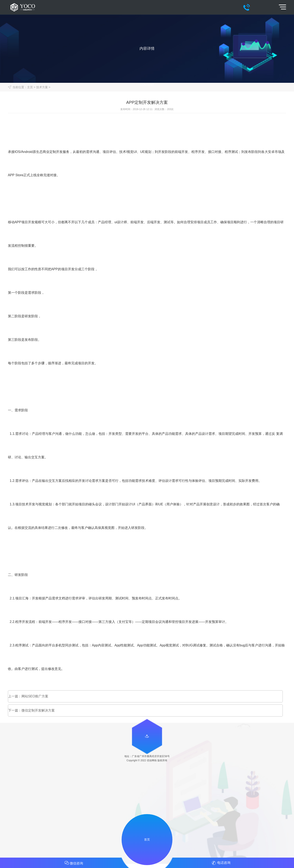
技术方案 (42, 87)
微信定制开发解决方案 (38, 710)
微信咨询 (74, 863)
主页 (30, 87)
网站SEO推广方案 (35, 696)
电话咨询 (220, 863)
